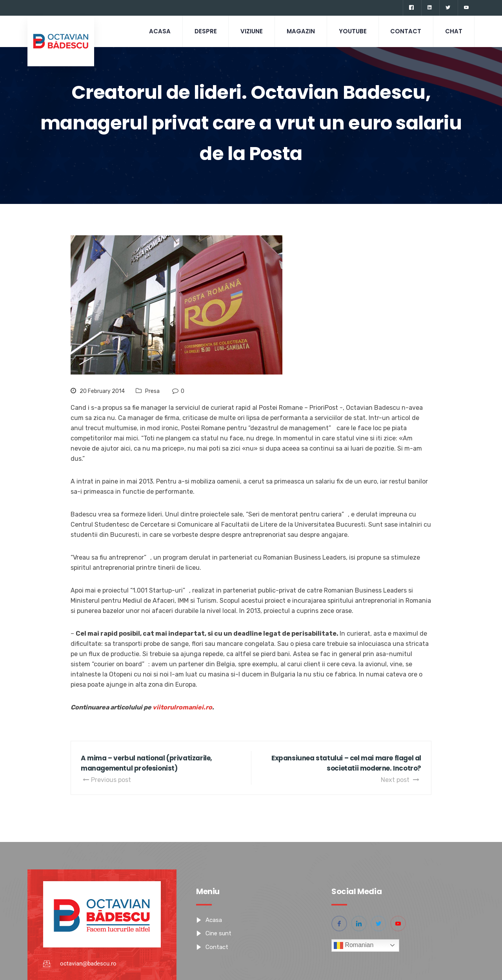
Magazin (300, 31)
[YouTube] (466, 8)
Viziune (251, 31)
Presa (152, 391)
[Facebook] (411, 8)
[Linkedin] (429, 8)
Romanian (354, 945)
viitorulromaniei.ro (182, 707)
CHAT (454, 31)
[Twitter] (448, 8)
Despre (205, 31)
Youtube (352, 31)
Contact (406, 31)
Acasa (159, 31)
